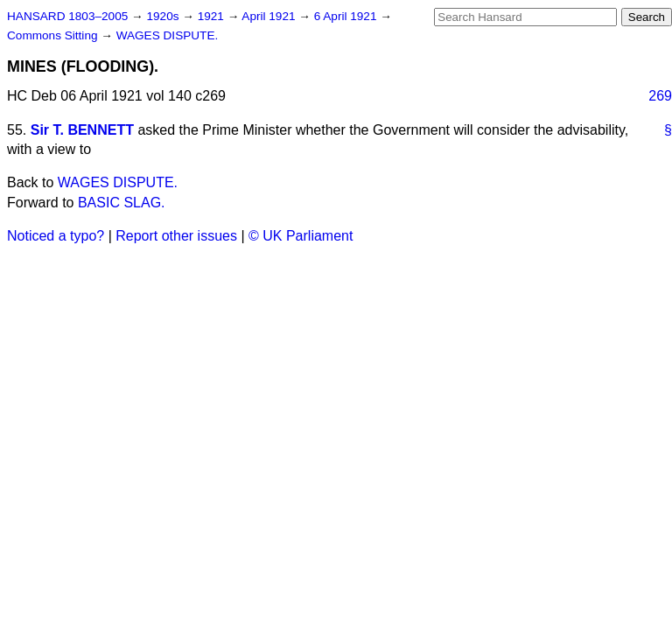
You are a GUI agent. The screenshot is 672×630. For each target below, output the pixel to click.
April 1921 (270, 16)
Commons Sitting (54, 35)
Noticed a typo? (56, 236)
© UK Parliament (301, 236)
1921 (213, 16)
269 (660, 96)
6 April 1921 (347, 16)
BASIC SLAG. (122, 203)
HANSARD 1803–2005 (67, 16)
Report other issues (176, 236)
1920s (164, 16)
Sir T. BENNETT (82, 130)
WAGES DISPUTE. (168, 35)
